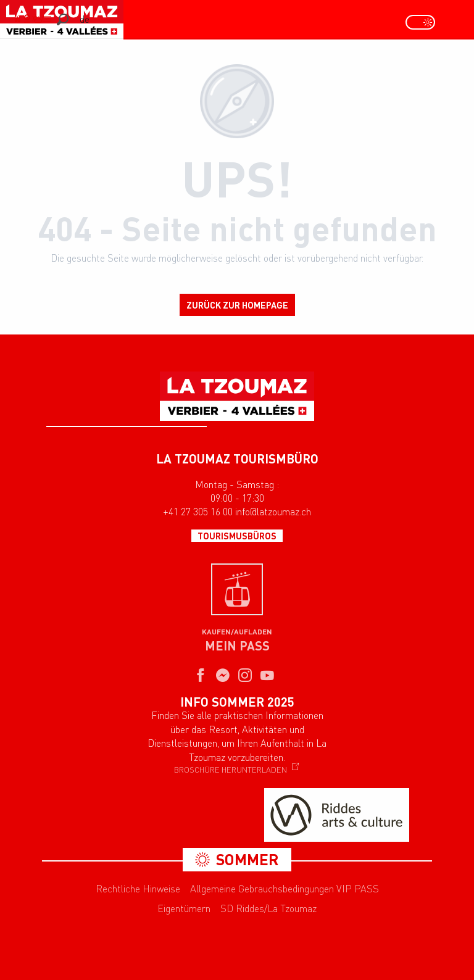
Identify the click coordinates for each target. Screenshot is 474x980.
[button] (63, 19)
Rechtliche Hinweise (138, 889)
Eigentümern (184, 908)
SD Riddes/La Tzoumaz (268, 908)
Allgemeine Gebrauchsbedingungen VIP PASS (285, 889)
